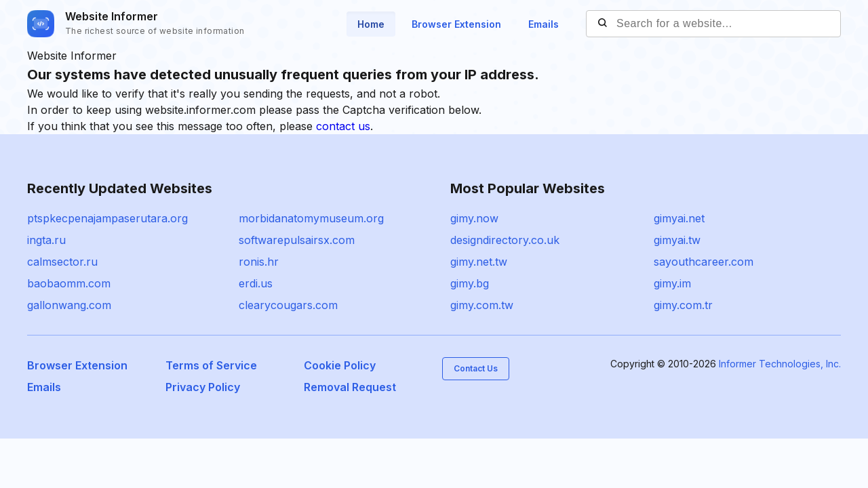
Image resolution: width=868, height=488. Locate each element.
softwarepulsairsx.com (297, 240)
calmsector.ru (62, 262)
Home (371, 24)
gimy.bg (470, 283)
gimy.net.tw (479, 262)
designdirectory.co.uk (505, 240)
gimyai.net (679, 218)
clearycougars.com (288, 305)
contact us (343, 126)
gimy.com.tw (482, 305)
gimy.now (474, 218)
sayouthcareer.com (704, 262)
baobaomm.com (69, 283)
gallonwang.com (69, 305)
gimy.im (672, 283)
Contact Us (476, 368)
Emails (544, 24)
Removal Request (350, 387)
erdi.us (256, 283)
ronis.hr (259, 262)
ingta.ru (46, 240)
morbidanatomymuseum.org (311, 218)
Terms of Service (211, 365)
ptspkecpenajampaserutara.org (107, 218)
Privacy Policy (203, 387)
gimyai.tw (677, 240)
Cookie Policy (340, 365)
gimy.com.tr (683, 305)
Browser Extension (456, 24)
